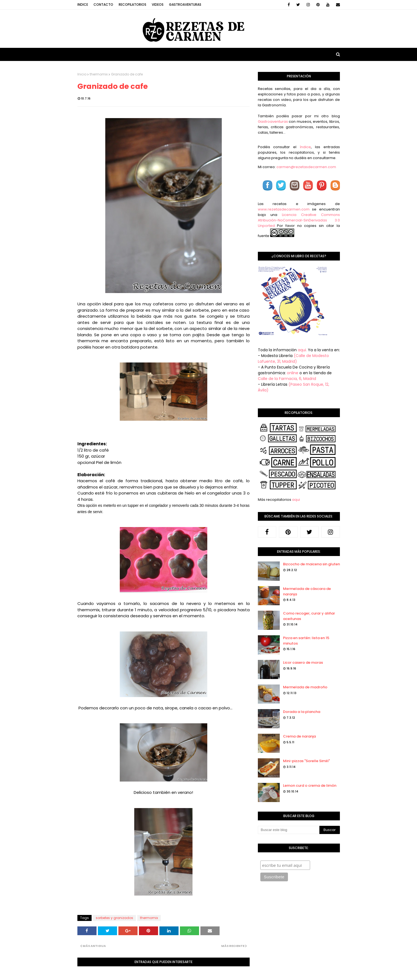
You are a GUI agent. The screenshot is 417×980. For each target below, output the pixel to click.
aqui (296, 500)
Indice (83, 5)
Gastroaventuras (185, 5)
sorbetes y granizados (114, 918)
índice (305, 147)
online (293, 373)
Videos (158, 5)
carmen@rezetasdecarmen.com (306, 167)
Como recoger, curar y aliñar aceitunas (309, 616)
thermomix (99, 74)
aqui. (302, 350)
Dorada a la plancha (302, 712)
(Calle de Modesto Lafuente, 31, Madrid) (293, 359)
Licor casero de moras (303, 662)
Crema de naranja (299, 736)
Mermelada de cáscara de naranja (307, 591)
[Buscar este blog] (289, 830)
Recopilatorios (132, 5)
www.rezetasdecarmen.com (284, 209)
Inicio (82, 74)
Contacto (103, 5)
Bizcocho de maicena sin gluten (311, 564)
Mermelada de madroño (305, 687)
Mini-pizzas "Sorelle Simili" (306, 761)
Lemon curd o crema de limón (310, 786)
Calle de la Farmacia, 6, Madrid (287, 379)
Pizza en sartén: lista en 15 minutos (306, 641)
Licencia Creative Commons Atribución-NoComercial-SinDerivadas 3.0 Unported (299, 220)
